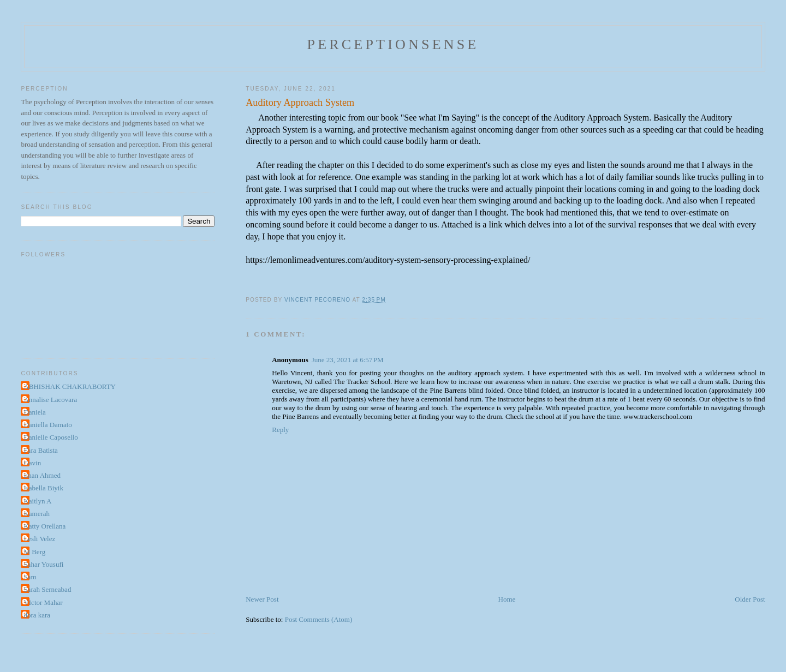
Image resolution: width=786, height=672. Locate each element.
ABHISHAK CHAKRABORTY (70, 386)
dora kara (37, 615)
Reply (280, 430)
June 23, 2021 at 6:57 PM (348, 360)
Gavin (32, 463)
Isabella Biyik (43, 488)
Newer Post (262, 599)
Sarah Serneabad (47, 589)
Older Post (750, 599)
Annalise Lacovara (50, 400)
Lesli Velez (39, 539)
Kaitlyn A (37, 501)
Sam (30, 577)
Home (507, 599)
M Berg (34, 552)
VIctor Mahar (43, 602)
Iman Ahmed (42, 475)
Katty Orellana (44, 526)
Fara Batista (40, 450)
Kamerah (37, 514)
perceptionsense (393, 44)
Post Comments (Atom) (319, 619)
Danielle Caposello (50, 437)
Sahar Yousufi (43, 564)
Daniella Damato (47, 425)
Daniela (34, 412)
